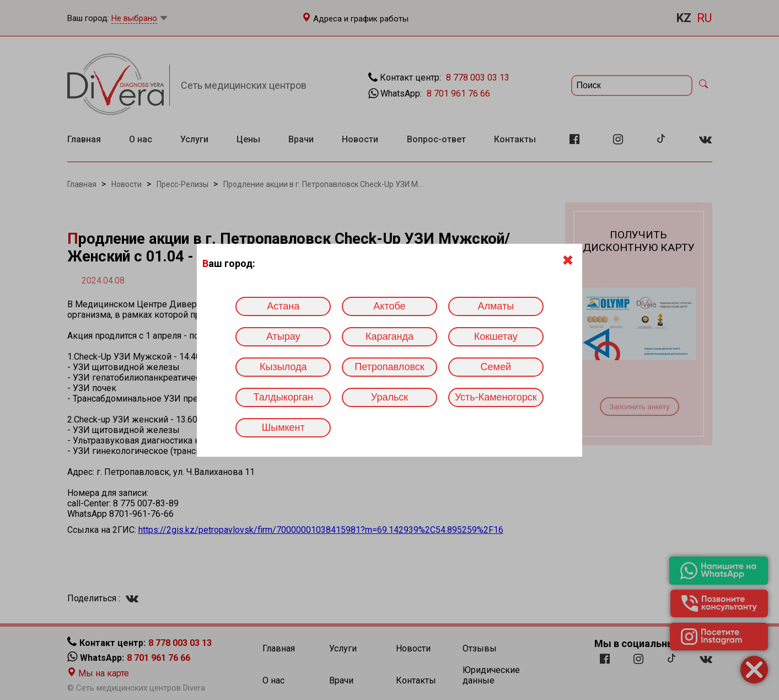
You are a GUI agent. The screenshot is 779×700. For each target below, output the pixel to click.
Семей (496, 367)
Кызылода (283, 367)
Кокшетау (496, 336)
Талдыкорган (283, 397)
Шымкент (283, 428)
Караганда (389, 336)
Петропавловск (389, 367)
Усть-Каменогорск (496, 397)
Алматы (496, 306)
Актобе (389, 306)
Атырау (283, 336)
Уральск (389, 397)
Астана (283, 306)
